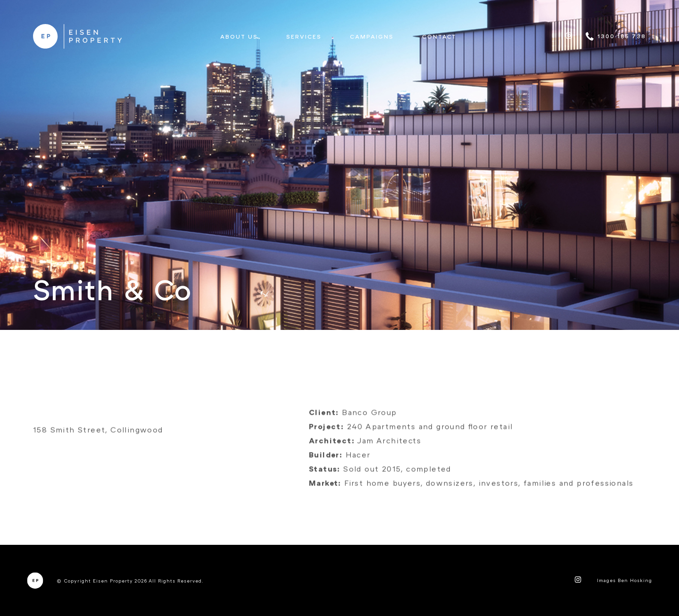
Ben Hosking (635, 580)
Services (304, 37)
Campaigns (372, 37)
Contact (439, 37)
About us (239, 37)
